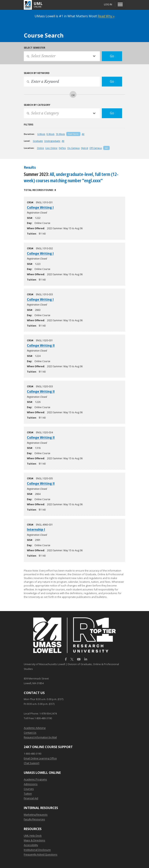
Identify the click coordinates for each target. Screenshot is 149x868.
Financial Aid (31, 798)
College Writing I (40, 207)
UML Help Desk (33, 836)
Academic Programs (35, 779)
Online (40, 148)
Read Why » (106, 16)
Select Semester (34, 48)
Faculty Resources (34, 819)
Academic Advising (35, 728)
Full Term (73, 134)
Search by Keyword (37, 73)
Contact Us (30, 733)
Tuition (28, 793)
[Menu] (120, 4)
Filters (29, 125)
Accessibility (31, 845)
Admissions (31, 784)
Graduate (38, 141)
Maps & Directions (34, 840)
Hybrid (85, 148)
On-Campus (73, 148)
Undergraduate (52, 141)
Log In (108, 4)
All (83, 134)
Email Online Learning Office (40, 758)
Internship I (36, 529)
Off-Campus (96, 148)
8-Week (51, 134)
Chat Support (32, 763)
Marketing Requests (36, 815)
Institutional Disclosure (37, 850)
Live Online (51, 148)
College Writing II (41, 345)
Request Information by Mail (40, 737)
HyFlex (62, 148)
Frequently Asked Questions (41, 854)
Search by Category (37, 105)
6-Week (41, 134)
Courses (29, 789)
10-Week (60, 134)
